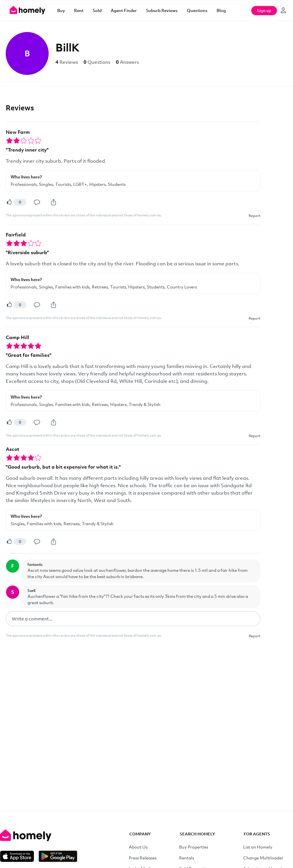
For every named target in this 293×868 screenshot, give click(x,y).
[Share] (54, 202)
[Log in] (283, 10)
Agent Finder (124, 10)
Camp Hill (17, 337)
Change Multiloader (263, 858)
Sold (97, 10)
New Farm (18, 132)
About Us (138, 847)
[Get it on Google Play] (58, 856)
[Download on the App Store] (19, 856)
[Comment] (37, 202)
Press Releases (143, 858)
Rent (79, 10)
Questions (197, 10)
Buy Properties (194, 847)
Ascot (12, 449)
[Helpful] (9, 202)
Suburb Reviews (162, 10)
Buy (61, 10)
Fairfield (16, 235)
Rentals (187, 858)
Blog (221, 10)
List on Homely (258, 847)
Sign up (264, 10)
